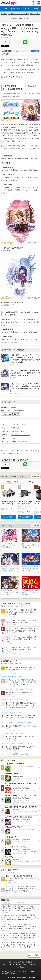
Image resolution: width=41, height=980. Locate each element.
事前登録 (14, 19)
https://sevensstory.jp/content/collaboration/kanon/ (19, 158)
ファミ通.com (33, 965)
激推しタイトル (25, 19)
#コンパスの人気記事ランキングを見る (13, 677)
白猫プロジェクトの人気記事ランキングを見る (15, 700)
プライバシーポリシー (10, 965)
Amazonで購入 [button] (8, 517)
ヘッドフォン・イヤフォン (12, 482)
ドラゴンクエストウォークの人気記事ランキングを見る (18, 689)
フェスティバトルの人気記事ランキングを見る (15, 754)
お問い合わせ (12, 962)
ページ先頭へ (35, 955)
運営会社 (29, 962)
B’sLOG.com (20, 967)
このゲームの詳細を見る (11, 414)
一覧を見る (36, 476)
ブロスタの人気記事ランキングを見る (13, 733)
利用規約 (21, 962)
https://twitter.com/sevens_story (21, 435)
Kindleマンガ (29, 482)
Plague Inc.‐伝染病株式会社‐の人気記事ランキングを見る (17, 723)
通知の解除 (23, 965)
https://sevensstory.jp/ (18, 432)
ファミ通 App (8, 3)
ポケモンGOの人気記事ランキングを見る (14, 712)
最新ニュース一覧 (35, 14)
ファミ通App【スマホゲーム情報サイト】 (14, 14)
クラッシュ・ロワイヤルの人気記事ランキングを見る (17, 744)
